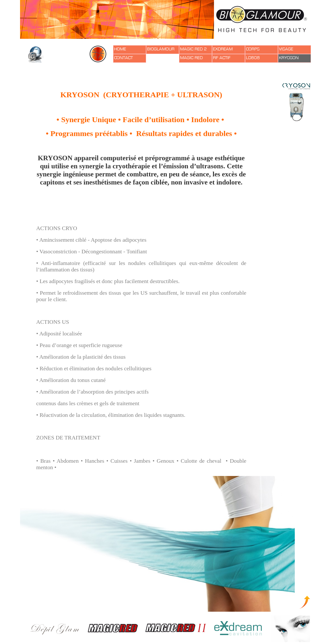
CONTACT (123, 58)
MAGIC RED (191, 58)
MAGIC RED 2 (193, 49)
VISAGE (286, 49)
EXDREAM (223, 49)
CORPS (253, 49)
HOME (120, 49)
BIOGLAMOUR (161, 49)
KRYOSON (289, 58)
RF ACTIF (222, 58)
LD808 (253, 58)
